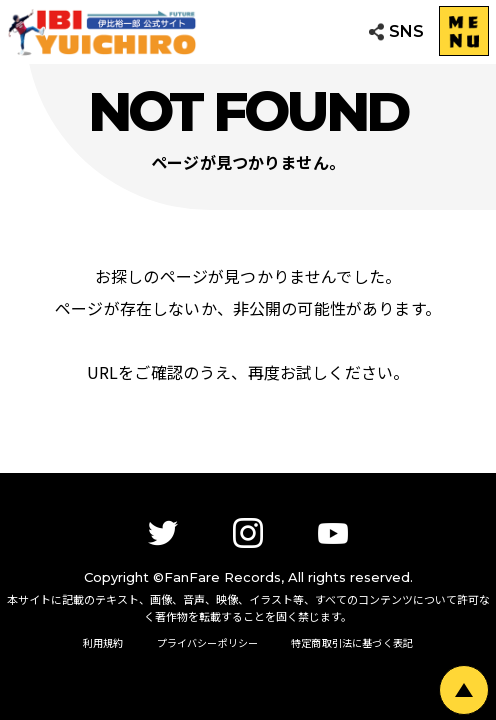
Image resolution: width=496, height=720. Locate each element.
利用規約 (103, 642)
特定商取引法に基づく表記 (352, 642)
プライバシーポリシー (208, 642)
